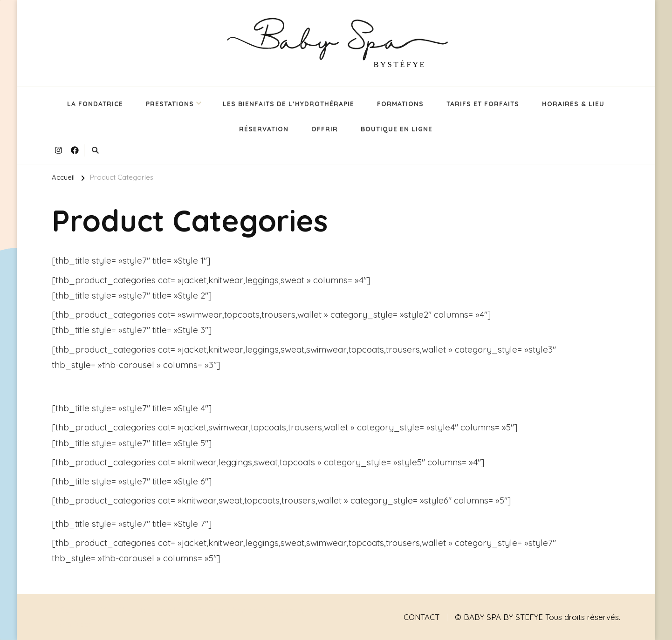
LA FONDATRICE (95, 104)
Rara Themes (233, 610)
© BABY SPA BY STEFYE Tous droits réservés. (538, 617)
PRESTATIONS (170, 104)
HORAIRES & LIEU (573, 104)
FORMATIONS (400, 104)
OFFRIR (325, 129)
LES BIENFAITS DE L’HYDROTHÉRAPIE (288, 104)
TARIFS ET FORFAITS (483, 104)
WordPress (72, 624)
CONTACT (422, 617)
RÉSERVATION (264, 129)
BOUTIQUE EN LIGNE (397, 129)
